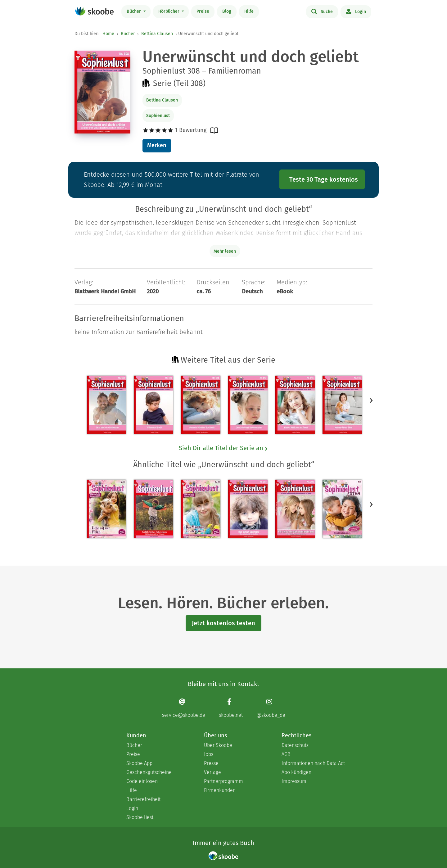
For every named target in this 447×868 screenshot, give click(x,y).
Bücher (134, 11)
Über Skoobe (218, 745)
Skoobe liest (140, 817)
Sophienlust (158, 116)
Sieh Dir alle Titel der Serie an (223, 448)
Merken (157, 145)
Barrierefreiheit (143, 799)
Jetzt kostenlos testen (223, 623)
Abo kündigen (296, 772)
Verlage (212, 772)
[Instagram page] (271, 708)
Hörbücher (169, 11)
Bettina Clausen (157, 34)
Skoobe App (139, 763)
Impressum (294, 781)
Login (356, 11)
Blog (227, 11)
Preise (203, 11)
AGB (286, 754)
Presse (211, 763)
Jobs (209, 754)
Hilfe (249, 11)
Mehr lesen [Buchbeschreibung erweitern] (225, 251)
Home (108, 34)
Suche (322, 11)
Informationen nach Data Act (313, 763)
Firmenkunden (220, 790)
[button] (371, 400)
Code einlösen (142, 781)
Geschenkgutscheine (149, 772)
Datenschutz (295, 745)
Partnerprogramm (223, 781)
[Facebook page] (231, 708)
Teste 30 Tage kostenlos (324, 179)
